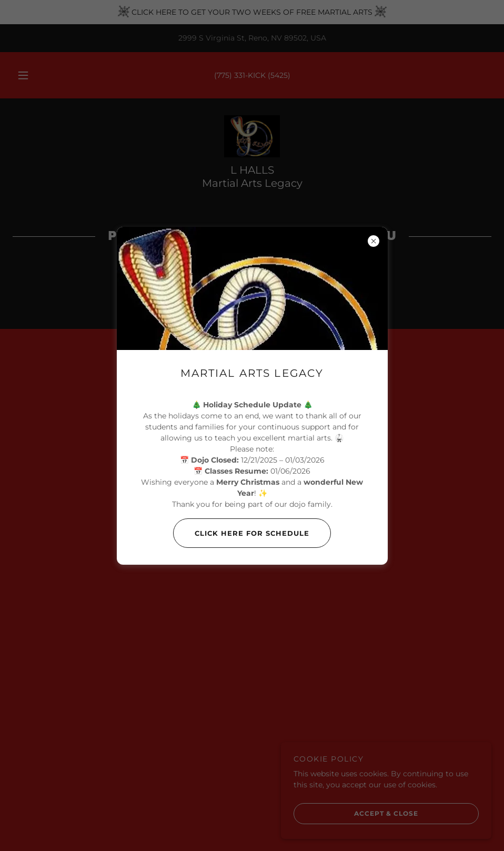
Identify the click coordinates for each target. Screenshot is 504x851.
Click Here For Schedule (241, 533)
